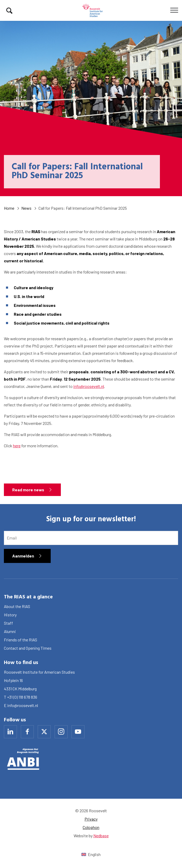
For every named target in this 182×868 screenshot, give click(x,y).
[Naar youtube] (78, 732)
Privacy (91, 819)
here (17, 446)
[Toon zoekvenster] (9, 10)
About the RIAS (17, 606)
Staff (8, 623)
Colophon (91, 827)
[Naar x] (44, 732)
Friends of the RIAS (21, 640)
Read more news (28, 490)
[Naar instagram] (61, 732)
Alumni (10, 631)
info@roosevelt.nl (89, 386)
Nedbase (101, 836)
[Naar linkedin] (10, 732)
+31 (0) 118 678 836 (22, 697)
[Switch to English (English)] (91, 854)
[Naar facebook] (27, 732)
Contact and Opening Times (28, 648)
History (10, 615)
